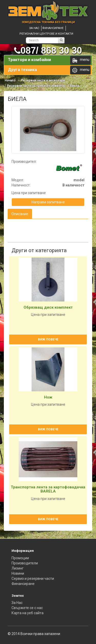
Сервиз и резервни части (33, 579)
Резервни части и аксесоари (42, 80)
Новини (18, 573)
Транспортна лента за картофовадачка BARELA (48, 489)
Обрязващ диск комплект (48, 307)
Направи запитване (48, 202)
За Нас (17, 603)
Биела (74, 86)
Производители (25, 563)
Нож (48, 397)
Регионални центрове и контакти (46, 34)
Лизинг (18, 568)
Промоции (20, 558)
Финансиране (53, 28)
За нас (34, 28)
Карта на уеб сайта (28, 613)
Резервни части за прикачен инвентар (36, 86)
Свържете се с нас (27, 608)
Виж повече (48, 339)
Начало (10, 80)
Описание (20, 214)
